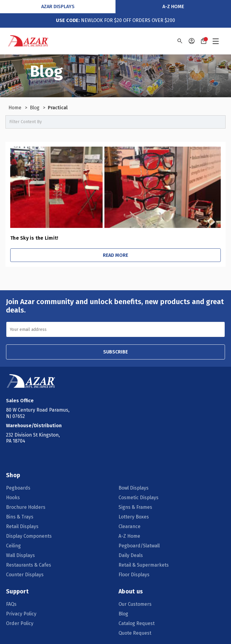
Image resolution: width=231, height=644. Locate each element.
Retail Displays (22, 526)
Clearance (129, 526)
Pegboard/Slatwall (139, 546)
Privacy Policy (21, 614)
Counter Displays (25, 575)
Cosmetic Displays (139, 498)
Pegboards (18, 488)
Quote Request (135, 633)
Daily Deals (131, 555)
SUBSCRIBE (115, 352)
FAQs (11, 604)
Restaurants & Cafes (29, 565)
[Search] (179, 41)
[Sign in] (192, 41)
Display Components (29, 536)
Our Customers (135, 604)
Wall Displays (20, 555)
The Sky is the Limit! (34, 238)
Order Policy (20, 623)
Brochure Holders (26, 507)
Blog (123, 614)
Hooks (13, 498)
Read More (115, 255)
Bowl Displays (134, 488)
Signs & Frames (135, 507)
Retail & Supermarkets (144, 565)
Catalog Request (137, 623)
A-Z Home (173, 6)
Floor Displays (134, 575)
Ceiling (13, 546)
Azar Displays (58, 6)
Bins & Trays (20, 517)
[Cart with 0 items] (204, 41)
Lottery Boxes (134, 517)
